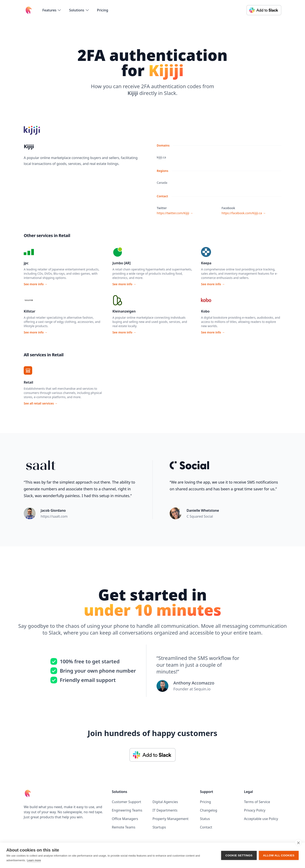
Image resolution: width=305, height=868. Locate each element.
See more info (36, 284)
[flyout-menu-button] (52, 10)
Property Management (171, 819)
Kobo (205, 311)
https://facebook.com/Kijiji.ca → (244, 213)
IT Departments (165, 810)
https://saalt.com (54, 516)
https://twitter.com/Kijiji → (175, 213)
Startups (159, 827)
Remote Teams (124, 827)
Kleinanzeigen (124, 311)
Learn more (34, 860)
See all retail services (41, 403)
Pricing (103, 10)
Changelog (209, 810)
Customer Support (126, 802)
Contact (206, 827)
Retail (28, 382)
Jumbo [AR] (122, 263)
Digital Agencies (165, 802)
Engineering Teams (127, 810)
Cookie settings (239, 855)
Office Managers (125, 819)
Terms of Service (257, 802)
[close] (298, 843)
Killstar (30, 311)
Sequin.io (202, 689)
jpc (26, 263)
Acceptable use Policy (261, 819)
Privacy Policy (255, 810)
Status (205, 819)
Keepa (206, 263)
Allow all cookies (279, 855)
